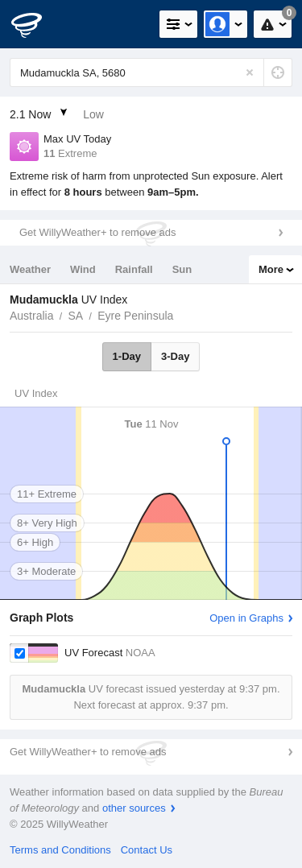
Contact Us (147, 850)
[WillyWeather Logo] (36, 24)
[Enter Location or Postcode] (151, 72)
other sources (134, 808)
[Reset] (250, 72)
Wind (83, 269)
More (271, 269)
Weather (30, 269)
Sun (182, 269)
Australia (31, 316)
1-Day (127, 356)
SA (75, 316)
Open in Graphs (246, 618)
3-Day (175, 356)
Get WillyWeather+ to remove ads (97, 232)
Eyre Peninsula (135, 316)
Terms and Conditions (60, 850)
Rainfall (134, 269)
